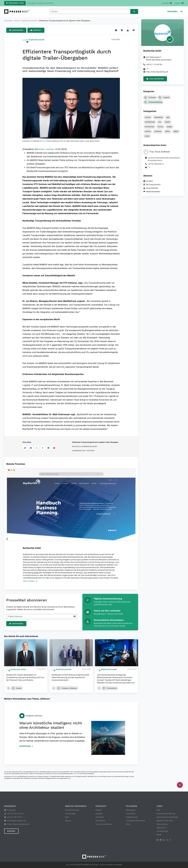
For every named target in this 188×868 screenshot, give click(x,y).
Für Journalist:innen (104, 824)
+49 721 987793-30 (15, 814)
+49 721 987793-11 (15, 817)
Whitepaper (131, 810)
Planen (99, 810)
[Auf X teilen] (37, 448)
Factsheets (131, 814)
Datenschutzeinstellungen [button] (167, 817)
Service (68, 821)
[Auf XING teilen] (42, 448)
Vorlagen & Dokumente (136, 821)
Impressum (161, 828)
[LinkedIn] (161, 840)
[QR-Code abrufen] (122, 30)
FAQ (67, 817)
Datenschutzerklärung (166, 814)
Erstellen (99, 814)
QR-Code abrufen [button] (153, 185)
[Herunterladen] (128, 30)
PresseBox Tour (15, 3)
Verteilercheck (162, 831)
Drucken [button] (150, 181)
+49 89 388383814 (156, 164)
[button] (71, 110)
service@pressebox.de (63, 778)
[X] (167, 840)
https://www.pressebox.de (18, 824)
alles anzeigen (30, 581)
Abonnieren (16, 30)
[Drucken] (116, 30)
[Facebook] (157, 840)
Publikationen (132, 817)
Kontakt (36, 30)
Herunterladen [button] (152, 188)
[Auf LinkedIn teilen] (48, 448)
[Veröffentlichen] (180, 785)
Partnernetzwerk (72, 810)
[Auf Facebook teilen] (31, 448)
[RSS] (164, 840)
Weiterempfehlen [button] (153, 192)
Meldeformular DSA (165, 821)
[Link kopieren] (25, 448)
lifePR (159, 835)
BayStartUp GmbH (37, 40)
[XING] (170, 840)
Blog (128, 824)
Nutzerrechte (162, 824)
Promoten (100, 817)
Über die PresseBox (76, 806)
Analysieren (100, 821)
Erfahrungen (70, 814)
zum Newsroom (155, 79)
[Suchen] (134, 12)
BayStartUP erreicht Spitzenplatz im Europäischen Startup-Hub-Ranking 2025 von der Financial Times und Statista (25, 677)
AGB (158, 810)
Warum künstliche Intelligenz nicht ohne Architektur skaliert (51, 725)
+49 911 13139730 (154, 64)
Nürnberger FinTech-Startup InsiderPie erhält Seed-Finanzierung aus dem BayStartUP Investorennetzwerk (70, 677)
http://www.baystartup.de (157, 72)
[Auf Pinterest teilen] (54, 448)
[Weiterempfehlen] (134, 30)
